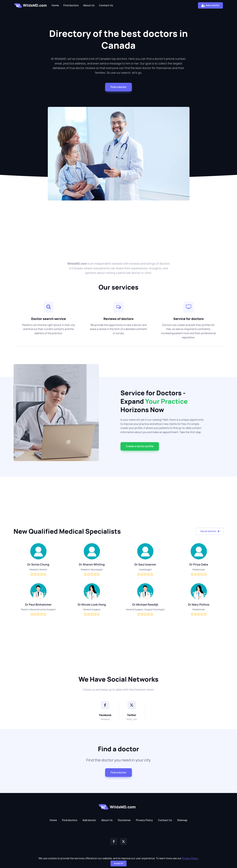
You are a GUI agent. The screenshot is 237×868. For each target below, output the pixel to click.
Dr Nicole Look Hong (92, 604)
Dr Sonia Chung (38, 564)
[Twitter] (132, 705)
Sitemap (182, 820)
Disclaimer (124, 820)
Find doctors (71, 5)
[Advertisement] (119, 226)
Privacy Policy (144, 820)
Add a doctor (210, 5)
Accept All (118, 863)
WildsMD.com (31, 5)
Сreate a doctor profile (140, 446)
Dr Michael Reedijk (145, 604)
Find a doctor (118, 87)
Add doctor (89, 820)
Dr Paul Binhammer (38, 604)
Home (55, 5)
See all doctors (210, 531)
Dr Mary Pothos (199, 604)
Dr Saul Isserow (145, 564)
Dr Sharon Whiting (92, 564)
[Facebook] (105, 705)
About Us (89, 5)
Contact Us (106, 5)
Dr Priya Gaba (199, 564)
